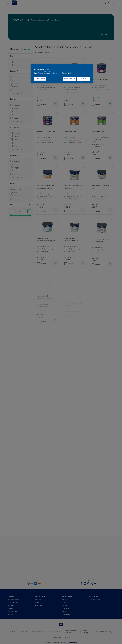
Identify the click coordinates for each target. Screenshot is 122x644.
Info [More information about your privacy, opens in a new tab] (69, 73)
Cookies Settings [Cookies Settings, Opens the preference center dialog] (40, 79)
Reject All (83, 79)
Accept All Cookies (70, 79)
